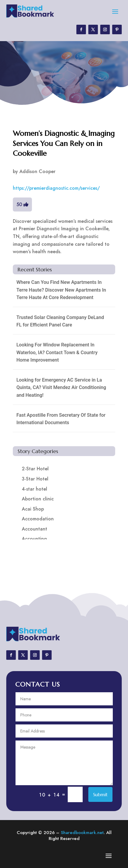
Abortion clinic (38, 499)
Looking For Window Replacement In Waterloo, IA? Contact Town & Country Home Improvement (57, 352)
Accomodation (38, 519)
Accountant (34, 529)
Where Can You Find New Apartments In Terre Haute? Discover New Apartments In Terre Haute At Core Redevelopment (61, 290)
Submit (100, 794)
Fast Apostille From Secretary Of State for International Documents (61, 419)
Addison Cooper (37, 171)
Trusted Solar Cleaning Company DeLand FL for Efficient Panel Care (60, 321)
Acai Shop (33, 509)
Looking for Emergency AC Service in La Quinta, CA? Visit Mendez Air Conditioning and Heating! (61, 388)
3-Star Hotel (35, 479)
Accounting (34, 539)
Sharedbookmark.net (82, 833)
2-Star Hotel (35, 469)
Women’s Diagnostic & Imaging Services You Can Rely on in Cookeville (64, 143)
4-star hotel (34, 489)
